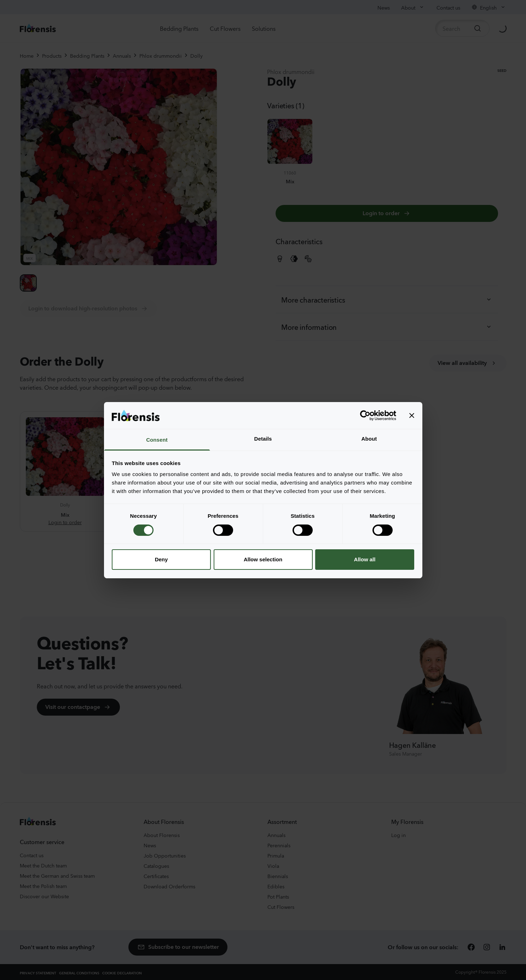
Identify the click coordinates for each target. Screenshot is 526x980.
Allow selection (263, 559)
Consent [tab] (157, 440)
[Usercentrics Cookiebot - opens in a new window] (365, 416)
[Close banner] (412, 416)
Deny (161, 559)
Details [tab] (263, 439)
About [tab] (369, 439)
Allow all (365, 559)
